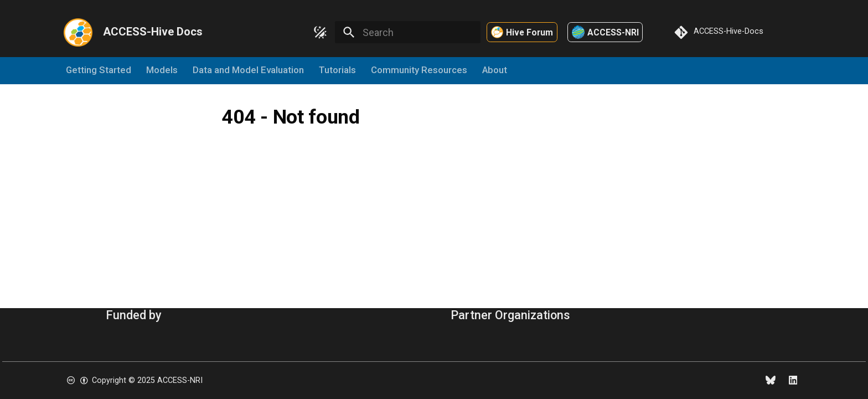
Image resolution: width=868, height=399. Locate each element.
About (495, 70)
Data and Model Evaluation (249, 70)
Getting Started (99, 70)
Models (162, 70)
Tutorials (337, 70)
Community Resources (419, 70)
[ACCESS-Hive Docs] (78, 32)
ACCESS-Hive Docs (153, 32)
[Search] (407, 32)
